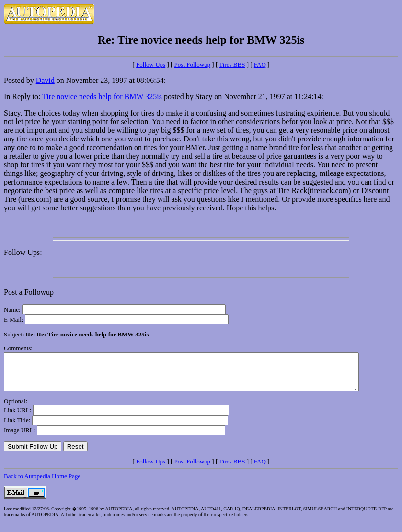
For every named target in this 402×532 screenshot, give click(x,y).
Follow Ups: (23, 252)
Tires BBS (232, 64)
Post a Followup (29, 292)
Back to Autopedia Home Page (42, 483)
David (45, 80)
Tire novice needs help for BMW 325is (102, 97)
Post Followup (193, 64)
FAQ (260, 64)
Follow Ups (151, 64)
